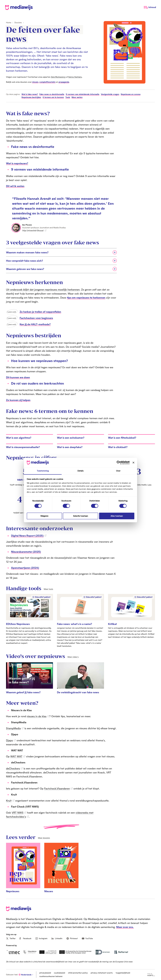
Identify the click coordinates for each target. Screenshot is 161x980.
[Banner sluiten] (133, 463)
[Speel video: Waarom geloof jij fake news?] (29, 678)
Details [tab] (81, 471)
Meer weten (77, 97)
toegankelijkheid (123, 973)
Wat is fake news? (30, 94)
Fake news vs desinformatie (52, 94)
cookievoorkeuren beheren (51, 976)
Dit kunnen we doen (18, 377)
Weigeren (44, 516)
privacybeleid (45, 973)
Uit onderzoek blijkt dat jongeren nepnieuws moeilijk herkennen (43, 289)
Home (9, 23)
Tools (68, 97)
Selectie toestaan (81, 516)
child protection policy (78, 973)
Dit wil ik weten (15, 186)
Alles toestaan (117, 516)
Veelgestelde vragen (110, 94)
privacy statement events (102, 973)
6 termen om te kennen (53, 97)
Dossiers (18, 23)
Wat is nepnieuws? (17, 163)
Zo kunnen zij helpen (18, 400)
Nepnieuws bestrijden (31, 97)
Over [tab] (118, 471)
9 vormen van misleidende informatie (83, 94)
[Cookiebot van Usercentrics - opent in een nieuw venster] (119, 463)
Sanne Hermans (75, 77)
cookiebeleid (59, 973)
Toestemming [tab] (43, 471)
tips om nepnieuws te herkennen (86, 298)
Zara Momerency (58, 77)
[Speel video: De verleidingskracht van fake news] (80, 678)
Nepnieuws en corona (131, 94)
